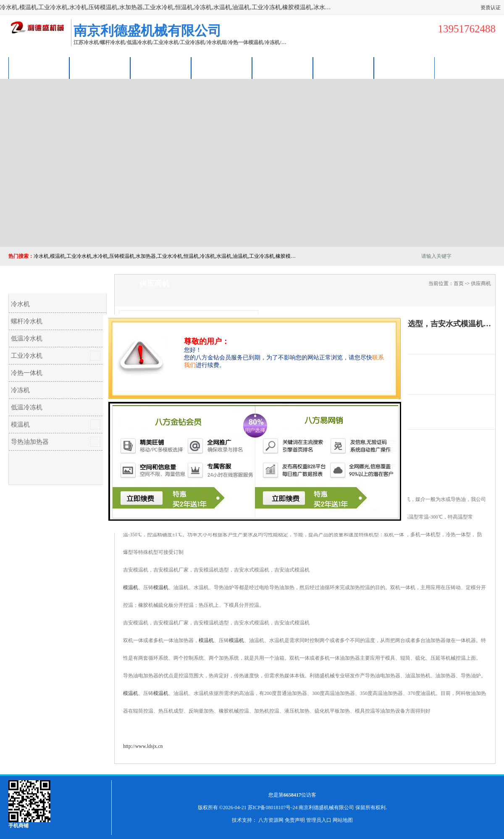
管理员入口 (319, 820)
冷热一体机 (27, 373)
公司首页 (39, 68)
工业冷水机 (27, 356)
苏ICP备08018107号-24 (273, 808)
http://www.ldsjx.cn (143, 746)
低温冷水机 (27, 338)
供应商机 (100, 68)
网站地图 (343, 820)
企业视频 (161, 68)
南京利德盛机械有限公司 (326, 808)
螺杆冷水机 (27, 321)
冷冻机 (20, 390)
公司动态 (283, 68)
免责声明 (295, 820)
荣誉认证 (344, 68)
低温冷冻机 (27, 407)
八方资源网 (271, 820)
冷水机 (20, 304)
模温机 (20, 425)
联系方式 (404, 68)
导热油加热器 (30, 442)
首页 (459, 283)
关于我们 (222, 68)
